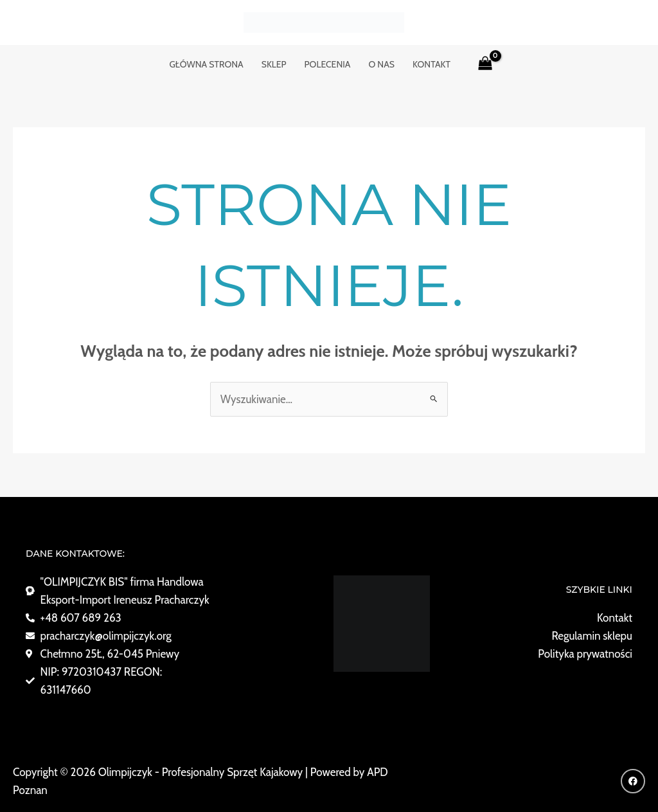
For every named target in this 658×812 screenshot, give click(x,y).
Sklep (274, 64)
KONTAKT (431, 64)
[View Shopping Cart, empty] (485, 64)
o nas (381, 64)
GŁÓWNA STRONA (206, 64)
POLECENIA (328, 64)
